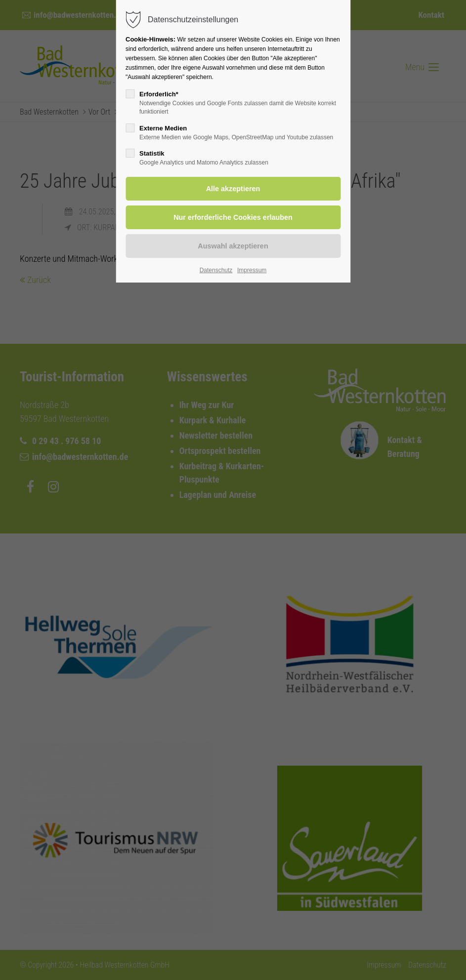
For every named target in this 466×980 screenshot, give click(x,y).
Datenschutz (216, 270)
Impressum (252, 270)
